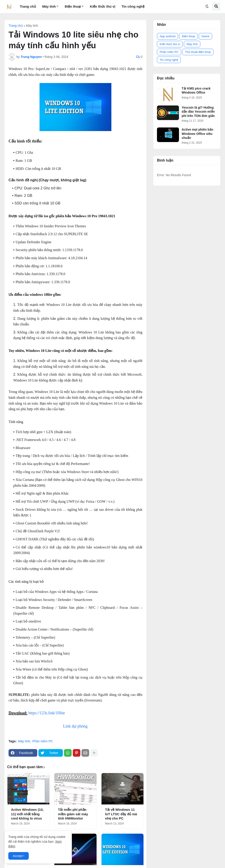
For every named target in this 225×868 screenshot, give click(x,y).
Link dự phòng (75, 726)
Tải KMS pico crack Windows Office (196, 90)
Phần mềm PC (43, 741)
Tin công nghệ (169, 60)
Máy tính (32, 26)
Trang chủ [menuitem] (28, 6)
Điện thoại (188, 36)
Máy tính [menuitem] (49, 6)
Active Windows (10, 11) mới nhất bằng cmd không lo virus (27, 814)
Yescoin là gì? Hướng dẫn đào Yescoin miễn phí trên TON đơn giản (198, 112)
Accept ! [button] (19, 856)
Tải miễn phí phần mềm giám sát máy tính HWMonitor (73, 814)
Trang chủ (16, 26)
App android (168, 36)
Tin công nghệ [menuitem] (133, 6)
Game (205, 36)
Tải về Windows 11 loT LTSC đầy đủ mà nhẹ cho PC (121, 814)
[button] (207, 7)
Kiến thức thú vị (170, 44)
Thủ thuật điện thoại (198, 52)
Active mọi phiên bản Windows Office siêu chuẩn (197, 134)
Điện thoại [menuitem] (73, 6)
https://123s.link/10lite (47, 713)
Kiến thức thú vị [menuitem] (103, 6)
